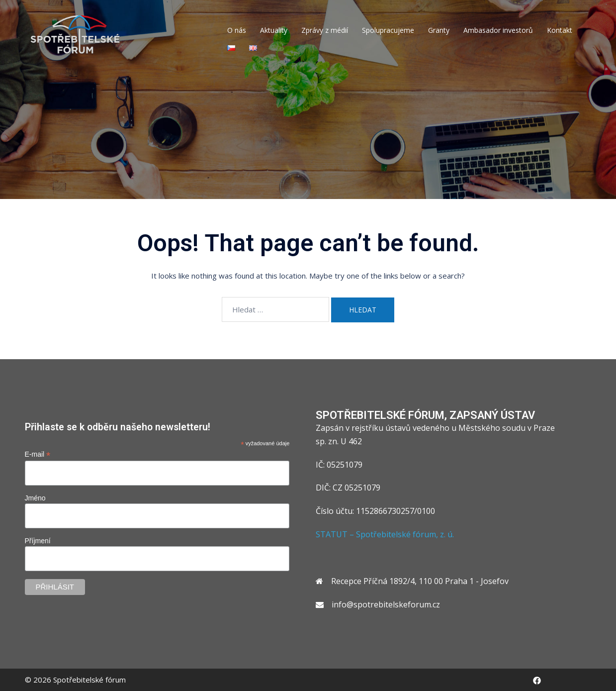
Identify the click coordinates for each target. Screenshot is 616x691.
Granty (439, 30)
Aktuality (274, 30)
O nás (237, 30)
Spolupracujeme (388, 30)
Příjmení (38, 541)
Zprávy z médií (325, 30)
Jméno (35, 498)
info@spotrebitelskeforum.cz (386, 604)
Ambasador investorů (498, 30)
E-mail (38, 454)
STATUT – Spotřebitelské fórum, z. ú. (385, 534)
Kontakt (560, 30)
